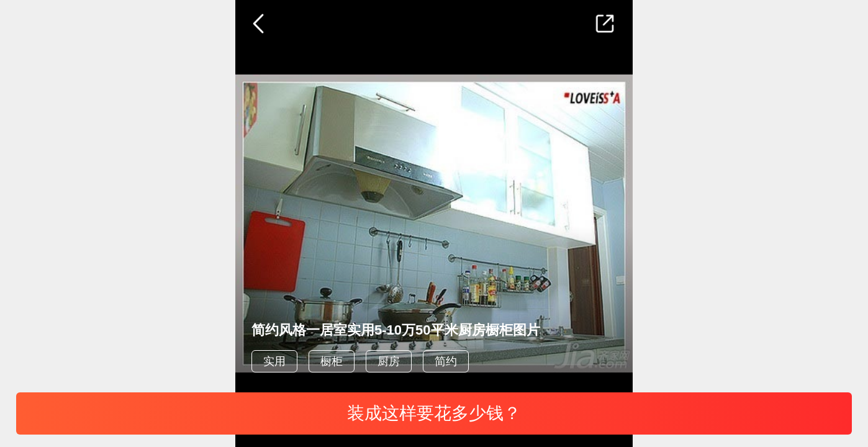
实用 (274, 361)
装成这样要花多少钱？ (434, 413)
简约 (446, 361)
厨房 (389, 361)
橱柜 (332, 361)
